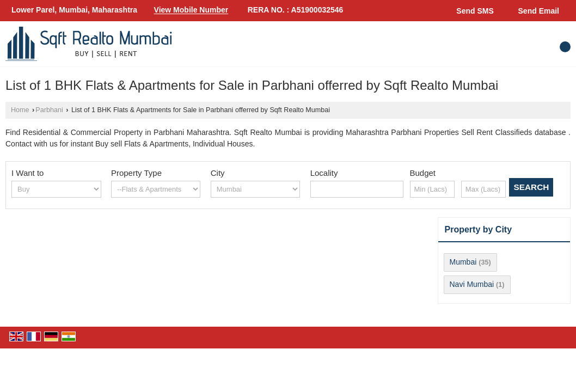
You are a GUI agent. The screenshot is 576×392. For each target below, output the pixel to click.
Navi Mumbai (472, 284)
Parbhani (49, 110)
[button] (191, 10)
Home (20, 110)
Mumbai (463, 262)
